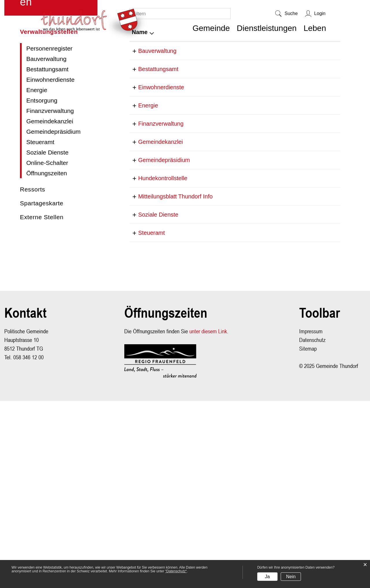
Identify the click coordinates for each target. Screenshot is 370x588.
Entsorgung (42, 244)
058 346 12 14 (207, 302)
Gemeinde (211, 28)
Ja (267, 577)
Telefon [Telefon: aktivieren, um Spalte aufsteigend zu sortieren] (198, 176)
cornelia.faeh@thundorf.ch (292, 302)
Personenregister (49, 192)
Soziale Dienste (47, 296)
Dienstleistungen (267, 28)
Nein (291, 577)
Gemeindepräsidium (53, 275)
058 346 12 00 (207, 231)
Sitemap (308, 536)
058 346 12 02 (207, 213)
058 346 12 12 (207, 194)
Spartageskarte (42, 347)
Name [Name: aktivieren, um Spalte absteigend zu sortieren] (140, 176)
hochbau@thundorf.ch (286, 194)
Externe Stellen (42, 361)
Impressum (311, 518)
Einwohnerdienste (50, 223)
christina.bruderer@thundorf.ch (298, 213)
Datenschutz (312, 527)
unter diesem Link (208, 518)
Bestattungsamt (47, 213)
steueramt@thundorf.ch (288, 420)
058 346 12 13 (207, 338)
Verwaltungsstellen (54, 175)
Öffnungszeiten (47, 317)
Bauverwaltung (46, 202)
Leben (315, 28)
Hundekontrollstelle (156, 356)
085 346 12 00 (207, 375)
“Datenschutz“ (176, 571)
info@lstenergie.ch (282, 249)
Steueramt (40, 285)
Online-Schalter (47, 306)
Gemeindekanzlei (50, 265)
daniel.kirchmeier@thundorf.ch (297, 338)
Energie (37, 233)
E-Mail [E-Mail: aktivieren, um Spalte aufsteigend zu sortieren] (266, 176)
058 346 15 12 (207, 401)
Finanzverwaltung (50, 254)
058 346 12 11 (207, 420)
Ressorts (33, 333)
